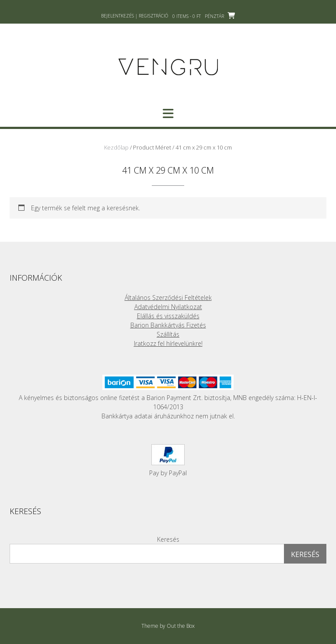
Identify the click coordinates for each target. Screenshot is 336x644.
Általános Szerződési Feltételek (168, 298)
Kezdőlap (116, 147)
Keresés (168, 539)
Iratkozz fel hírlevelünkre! (168, 343)
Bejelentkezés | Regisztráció (135, 16)
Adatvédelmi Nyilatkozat (168, 307)
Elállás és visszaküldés (168, 316)
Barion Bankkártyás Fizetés (168, 325)
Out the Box (181, 626)
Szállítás (168, 334)
